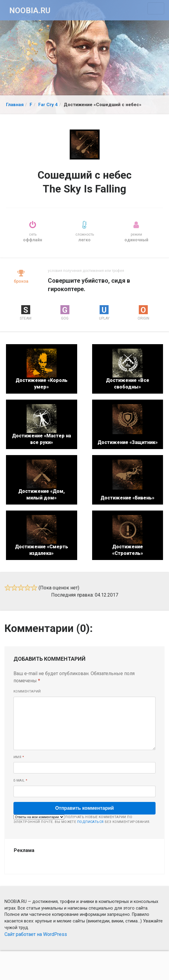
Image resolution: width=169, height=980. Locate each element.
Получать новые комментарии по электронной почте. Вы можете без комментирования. (82, 819)
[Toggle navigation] (156, 8)
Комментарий (27, 691)
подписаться (90, 822)
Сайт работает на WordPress (36, 934)
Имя (19, 757)
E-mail (20, 780)
